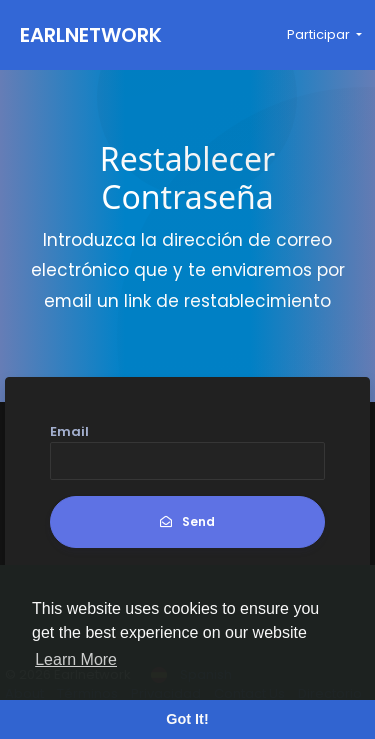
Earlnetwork (91, 35)
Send (187, 521)
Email (69, 431)
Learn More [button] (76, 659)
